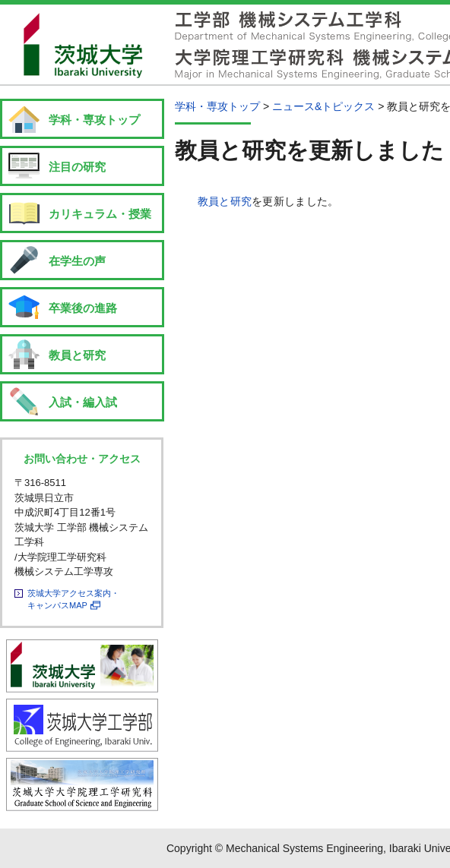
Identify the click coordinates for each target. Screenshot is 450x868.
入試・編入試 (83, 402)
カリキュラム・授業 (100, 214)
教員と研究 (225, 201)
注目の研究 (77, 167)
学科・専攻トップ (94, 120)
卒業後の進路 (83, 308)
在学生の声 (77, 261)
